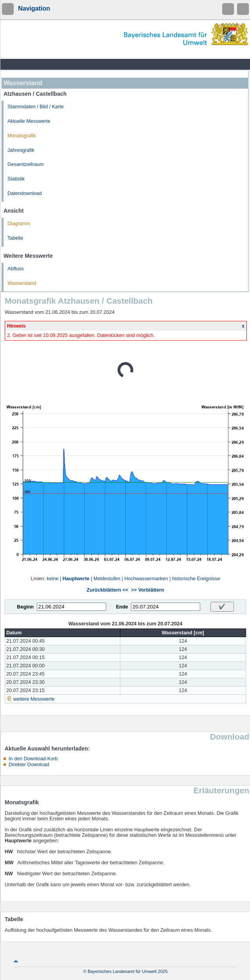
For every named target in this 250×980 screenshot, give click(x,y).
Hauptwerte (76, 579)
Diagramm (19, 224)
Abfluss (15, 269)
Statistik (16, 179)
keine (53, 579)
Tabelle (15, 238)
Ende (122, 607)
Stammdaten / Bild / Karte (36, 107)
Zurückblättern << (107, 590)
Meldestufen (107, 579)
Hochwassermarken (146, 579)
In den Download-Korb (33, 759)
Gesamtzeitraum (25, 164)
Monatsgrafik (22, 136)
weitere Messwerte (34, 699)
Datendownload (25, 193)
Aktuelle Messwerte (29, 121)
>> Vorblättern (147, 590)
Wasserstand (22, 283)
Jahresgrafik (21, 150)
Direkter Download (29, 765)
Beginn (25, 607)
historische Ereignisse (196, 579)
